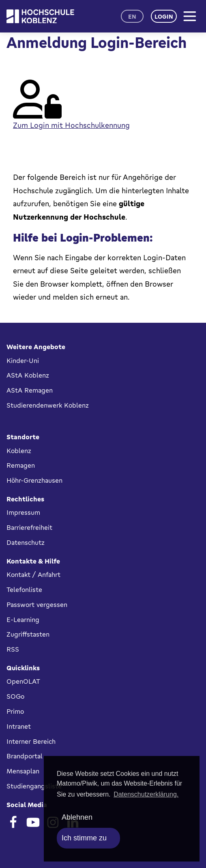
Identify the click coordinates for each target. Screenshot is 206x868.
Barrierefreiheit (29, 527)
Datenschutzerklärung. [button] (146, 794)
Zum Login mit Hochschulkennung (71, 125)
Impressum (23, 512)
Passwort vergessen (37, 605)
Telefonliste (24, 589)
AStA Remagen (30, 390)
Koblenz (19, 451)
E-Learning (23, 620)
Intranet (19, 726)
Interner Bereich (31, 741)
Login (164, 16)
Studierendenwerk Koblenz (48, 405)
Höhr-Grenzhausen (34, 480)
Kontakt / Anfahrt (33, 574)
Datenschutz (26, 542)
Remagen (21, 465)
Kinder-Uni (23, 361)
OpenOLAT (23, 681)
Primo (15, 711)
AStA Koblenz (28, 375)
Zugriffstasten (28, 634)
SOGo (15, 696)
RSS (13, 649)
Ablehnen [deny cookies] (77, 817)
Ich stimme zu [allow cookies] (84, 838)
